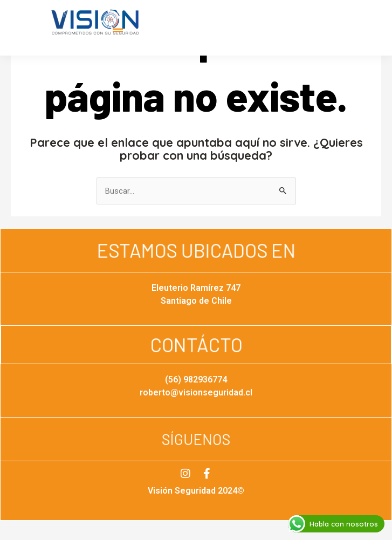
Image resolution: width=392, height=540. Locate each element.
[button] (118, 30)
